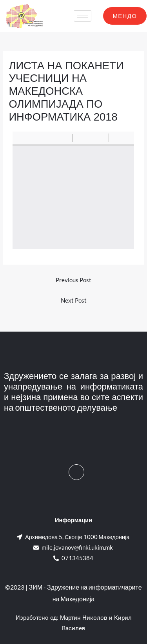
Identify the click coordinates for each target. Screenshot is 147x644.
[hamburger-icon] (83, 16)
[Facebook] (76, 472)
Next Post (74, 300)
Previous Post (73, 280)
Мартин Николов (84, 618)
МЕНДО (125, 16)
